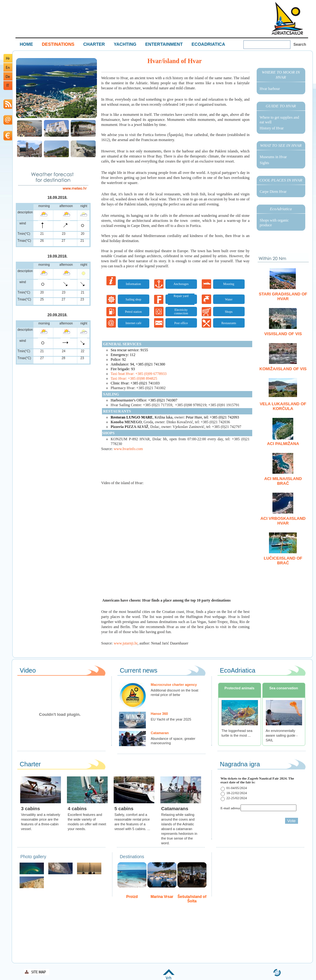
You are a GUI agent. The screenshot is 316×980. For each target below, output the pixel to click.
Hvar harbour (270, 89)
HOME (27, 44)
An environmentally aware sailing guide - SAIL (282, 735)
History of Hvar (272, 128)
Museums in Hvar (273, 157)
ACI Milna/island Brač (283, 481)
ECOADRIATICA (208, 44)
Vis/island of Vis (283, 334)
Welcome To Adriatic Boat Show (287, 18)
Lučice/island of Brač (283, 561)
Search (300, 45)
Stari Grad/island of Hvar (283, 296)
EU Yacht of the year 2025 (171, 719)
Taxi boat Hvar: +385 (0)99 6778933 (139, 374)
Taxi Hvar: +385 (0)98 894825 (134, 378)
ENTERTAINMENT (164, 44)
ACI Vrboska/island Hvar (283, 521)
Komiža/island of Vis (283, 369)
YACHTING (125, 44)
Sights (265, 163)
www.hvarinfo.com (128, 449)
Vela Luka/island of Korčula (283, 406)
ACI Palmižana (283, 444)
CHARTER (94, 44)
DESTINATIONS (58, 44)
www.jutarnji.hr (125, 643)
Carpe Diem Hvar (273, 192)
